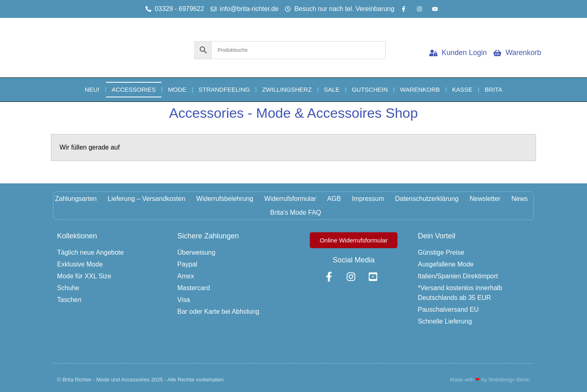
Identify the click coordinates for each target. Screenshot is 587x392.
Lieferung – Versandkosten (146, 199)
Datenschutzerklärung (427, 199)
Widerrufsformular (290, 199)
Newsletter (485, 199)
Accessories (134, 89)
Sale (332, 89)
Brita (493, 89)
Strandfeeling (224, 89)
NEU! (92, 89)
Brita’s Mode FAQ (296, 213)
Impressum (368, 199)
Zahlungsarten (76, 199)
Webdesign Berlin (509, 380)
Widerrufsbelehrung (225, 199)
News (520, 199)
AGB (334, 199)
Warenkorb (420, 89)
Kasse (462, 89)
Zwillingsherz (287, 89)
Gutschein (370, 89)
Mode (177, 89)
